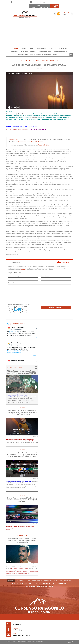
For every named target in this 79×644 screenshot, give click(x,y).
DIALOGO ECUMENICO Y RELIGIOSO (39, 60)
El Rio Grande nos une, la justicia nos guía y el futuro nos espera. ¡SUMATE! (22, 372)
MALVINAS (25, 52)
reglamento (24, 270)
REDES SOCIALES (46, 52)
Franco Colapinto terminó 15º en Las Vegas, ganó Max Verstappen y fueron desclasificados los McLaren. (22, 500)
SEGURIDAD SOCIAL (61, 52)
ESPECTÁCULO (23, 55)
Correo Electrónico (46, 276)
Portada (15, 49)
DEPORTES (22, 408)
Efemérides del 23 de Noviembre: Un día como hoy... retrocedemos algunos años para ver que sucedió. (22, 540)
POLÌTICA (24, 49)
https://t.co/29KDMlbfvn (35, 142)
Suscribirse (55, 6)
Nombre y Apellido (13, 276)
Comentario (12, 283)
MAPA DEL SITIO (16, 2)
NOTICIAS (34, 52)
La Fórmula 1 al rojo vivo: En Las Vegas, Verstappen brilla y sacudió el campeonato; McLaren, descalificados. (22, 413)
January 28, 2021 (44, 145)
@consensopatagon (18, 324)
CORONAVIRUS (42, 49)
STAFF (9, 2)
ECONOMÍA (15, 52)
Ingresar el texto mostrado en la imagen (19, 305)
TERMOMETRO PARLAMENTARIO (41, 55)
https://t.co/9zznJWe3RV (15, 351)
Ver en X (34, 338)
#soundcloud (22, 142)
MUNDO (32, 49)
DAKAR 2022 (63, 49)
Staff (55, 55)
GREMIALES (53, 49)
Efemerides (22, 536)
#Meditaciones (13, 139)
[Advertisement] (39, 34)
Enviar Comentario (56, 307)
